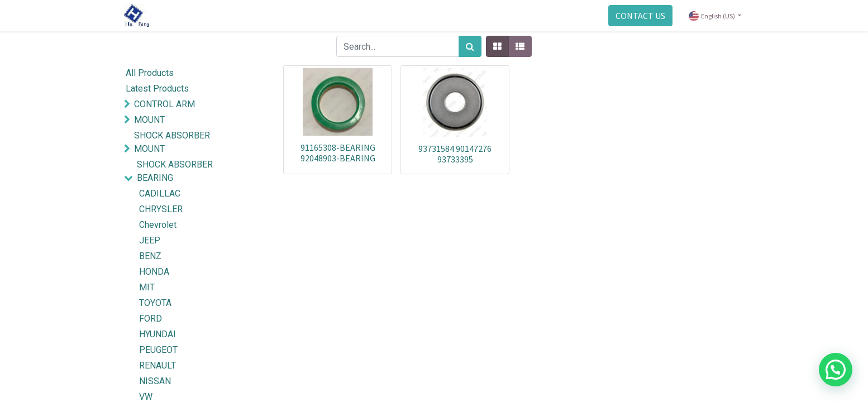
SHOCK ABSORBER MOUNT (172, 142)
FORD (151, 319)
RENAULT (158, 365)
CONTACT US (640, 16)
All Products (150, 73)
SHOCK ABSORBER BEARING (175, 171)
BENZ (150, 256)
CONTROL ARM (164, 104)
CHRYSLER (161, 209)
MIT (147, 287)
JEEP (150, 240)
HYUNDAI (158, 334)
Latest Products (157, 88)
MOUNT (149, 120)
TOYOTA (155, 303)
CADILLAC (160, 193)
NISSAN (155, 381)
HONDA (154, 272)
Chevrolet (158, 225)
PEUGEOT (158, 350)
